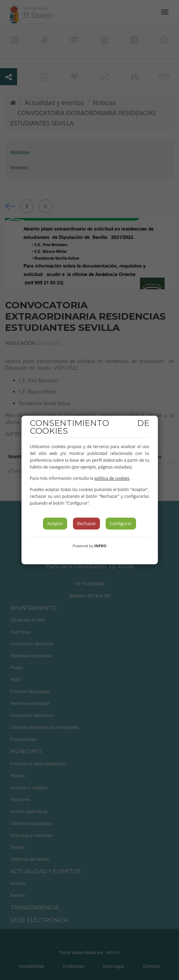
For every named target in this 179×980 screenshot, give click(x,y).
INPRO (100, 546)
